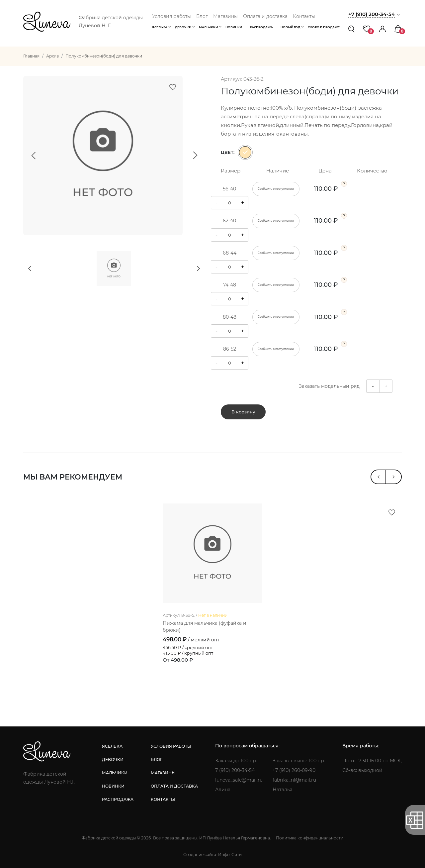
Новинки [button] (234, 27)
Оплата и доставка (265, 16)
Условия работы (171, 16)
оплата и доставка (174, 786)
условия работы (171, 747)
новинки (113, 786)
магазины (163, 773)
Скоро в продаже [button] (324, 27)
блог (157, 760)
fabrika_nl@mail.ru (294, 780)
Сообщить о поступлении (276, 189)
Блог (202, 16)
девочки (113, 760)
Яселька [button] (160, 27)
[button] (382, 29)
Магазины (225, 16)
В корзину (243, 412)
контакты (163, 800)
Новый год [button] (290, 27)
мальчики (115, 773)
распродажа (118, 800)
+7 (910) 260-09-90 (294, 771)
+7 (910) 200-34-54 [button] (372, 14)
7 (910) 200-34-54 (235, 771)
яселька (112, 747)
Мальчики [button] (208, 27)
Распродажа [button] (261, 27)
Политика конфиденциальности (310, 838)
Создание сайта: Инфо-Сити (212, 855)
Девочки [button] (183, 27)
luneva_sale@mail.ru (239, 780)
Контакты (304, 16)
